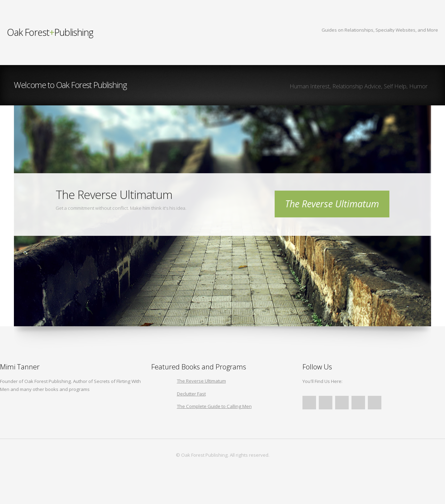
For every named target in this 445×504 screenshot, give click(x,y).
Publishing (50, 32)
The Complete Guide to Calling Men (214, 406)
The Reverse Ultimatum (332, 204)
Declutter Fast (191, 394)
